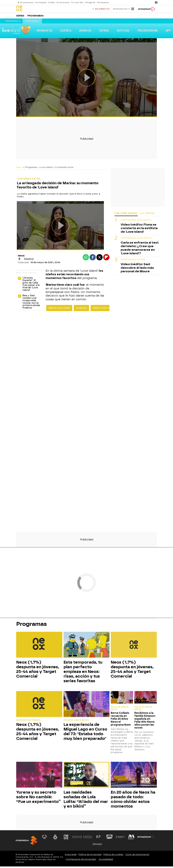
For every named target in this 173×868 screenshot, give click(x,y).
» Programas (30, 169)
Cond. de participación (137, 856)
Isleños (66, 32)
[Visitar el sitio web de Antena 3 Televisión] (44, 838)
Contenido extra (133, 261)
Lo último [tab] (147, 215)
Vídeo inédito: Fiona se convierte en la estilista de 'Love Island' (139, 230)
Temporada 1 (32, 23)
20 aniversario (27, 2)
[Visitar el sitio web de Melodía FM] (131, 838)
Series (20, 17)
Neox (19, 169)
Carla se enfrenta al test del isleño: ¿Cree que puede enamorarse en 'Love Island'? (140, 249)
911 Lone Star (76, 2)
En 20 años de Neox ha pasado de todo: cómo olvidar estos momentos (133, 801)
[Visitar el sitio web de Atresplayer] (146, 838)
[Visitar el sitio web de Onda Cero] (109, 838)
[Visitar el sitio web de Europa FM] (120, 838)
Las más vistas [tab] (126, 215)
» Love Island (45, 169)
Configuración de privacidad (81, 861)
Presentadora (147, 32)
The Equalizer (102, 2)
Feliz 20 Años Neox (76, 722)
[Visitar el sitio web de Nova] (77, 838)
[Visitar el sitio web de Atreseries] (99, 838)
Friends (51, 2)
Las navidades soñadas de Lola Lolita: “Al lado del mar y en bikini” (86, 801)
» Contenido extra (63, 169)
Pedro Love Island (103, 310)
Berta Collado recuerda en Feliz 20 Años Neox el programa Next (121, 720)
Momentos (45, 32)
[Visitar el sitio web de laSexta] (55, 838)
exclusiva (81, 310)
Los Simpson (40, 2)
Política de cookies (113, 856)
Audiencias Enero (28, 722)
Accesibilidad (106, 861)
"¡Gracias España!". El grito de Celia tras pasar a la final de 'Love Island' (29, 286)
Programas (36, 17)
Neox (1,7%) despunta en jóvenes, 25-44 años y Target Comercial (38, 671)
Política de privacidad (90, 856)
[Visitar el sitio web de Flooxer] (97, 846)
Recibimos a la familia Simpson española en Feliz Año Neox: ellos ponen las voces (145, 722)
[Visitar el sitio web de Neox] (66, 838)
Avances (85, 32)
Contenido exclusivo (136, 222)
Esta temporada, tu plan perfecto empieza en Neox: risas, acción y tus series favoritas (83, 673)
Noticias (123, 32)
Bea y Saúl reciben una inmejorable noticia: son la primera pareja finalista (29, 303)
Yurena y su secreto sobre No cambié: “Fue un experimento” (38, 798)
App (168, 32)
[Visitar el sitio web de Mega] (88, 838)
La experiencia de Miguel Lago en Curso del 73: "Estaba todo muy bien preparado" (85, 733)
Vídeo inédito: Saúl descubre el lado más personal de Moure (137, 269)
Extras (104, 32)
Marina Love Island (59, 310)
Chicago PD (89, 2)
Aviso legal (71, 856)
